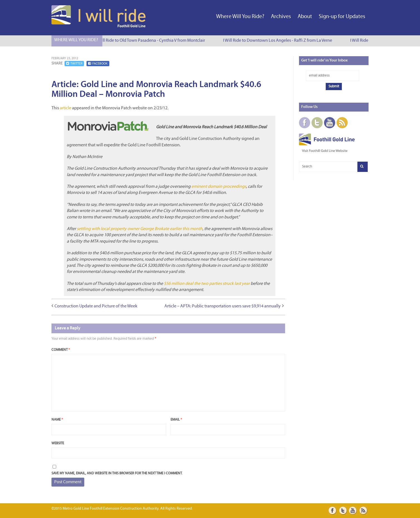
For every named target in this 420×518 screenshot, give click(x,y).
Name (57, 420)
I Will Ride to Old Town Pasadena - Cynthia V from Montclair (151, 41)
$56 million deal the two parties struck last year (207, 284)
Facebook (98, 64)
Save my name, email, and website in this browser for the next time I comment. (117, 473)
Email (176, 420)
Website (58, 443)
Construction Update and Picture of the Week (96, 306)
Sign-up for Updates (342, 17)
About (305, 17)
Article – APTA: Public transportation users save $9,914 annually (223, 306)
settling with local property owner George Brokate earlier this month (140, 229)
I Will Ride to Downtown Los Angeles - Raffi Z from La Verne (278, 41)
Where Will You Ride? (240, 17)
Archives (281, 17)
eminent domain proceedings (219, 187)
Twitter (74, 64)
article (66, 108)
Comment (61, 350)
